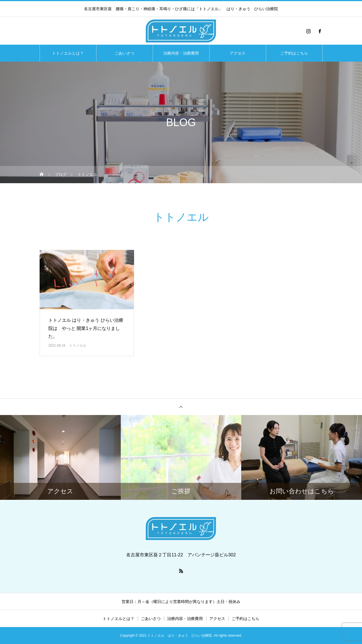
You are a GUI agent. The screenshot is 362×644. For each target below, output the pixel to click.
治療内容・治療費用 (181, 53)
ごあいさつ (124, 53)
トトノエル (78, 345)
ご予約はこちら (294, 53)
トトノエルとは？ (68, 53)
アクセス (238, 53)
